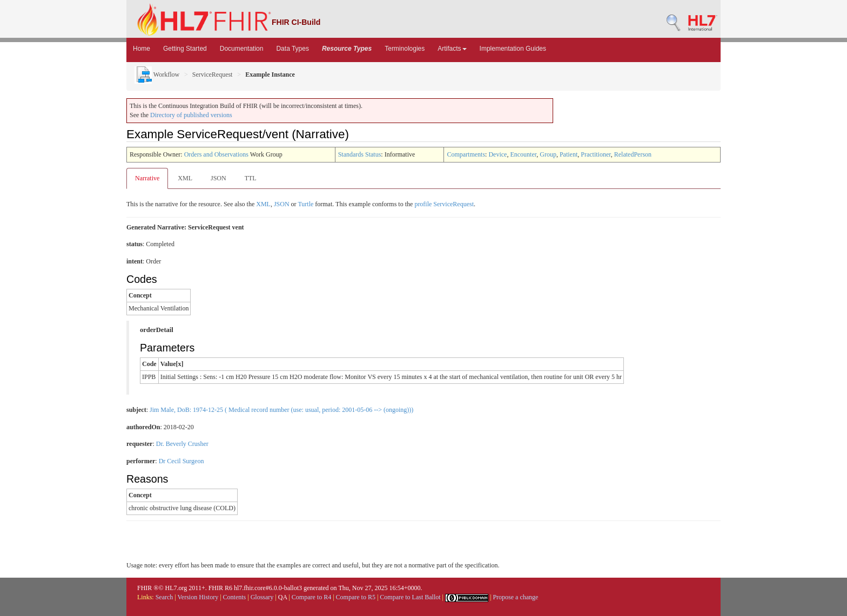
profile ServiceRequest (444, 204)
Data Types (292, 49)
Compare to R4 (311, 597)
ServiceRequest (213, 75)
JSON (219, 178)
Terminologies (405, 49)
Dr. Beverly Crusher (182, 444)
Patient (569, 154)
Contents (235, 597)
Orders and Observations (216, 154)
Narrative (147, 178)
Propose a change (515, 597)
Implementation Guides (513, 49)
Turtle (305, 204)
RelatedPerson (633, 154)
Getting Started (185, 49)
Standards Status (360, 154)
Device (498, 154)
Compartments (466, 154)
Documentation (242, 49)
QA (283, 597)
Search (164, 597)
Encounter (523, 154)
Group (548, 154)
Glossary (262, 597)
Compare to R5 (356, 597)
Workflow (157, 75)
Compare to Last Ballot (410, 597)
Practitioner (596, 154)
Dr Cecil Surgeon (181, 461)
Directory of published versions (191, 115)
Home (142, 49)
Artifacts (452, 49)
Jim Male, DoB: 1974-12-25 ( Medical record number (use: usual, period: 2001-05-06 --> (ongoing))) (281, 410)
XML (185, 178)
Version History (198, 597)
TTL (251, 178)
